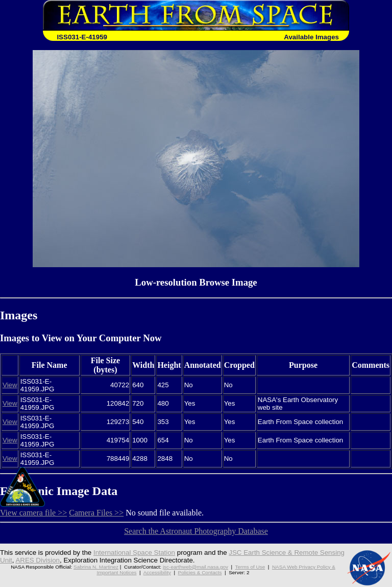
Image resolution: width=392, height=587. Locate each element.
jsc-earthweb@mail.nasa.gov (195, 567)
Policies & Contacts (200, 572)
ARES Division (38, 560)
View (10, 385)
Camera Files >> (96, 513)
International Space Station (134, 553)
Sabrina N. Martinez (96, 567)
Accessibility (157, 572)
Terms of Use (250, 567)
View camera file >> (33, 513)
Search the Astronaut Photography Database (196, 531)
